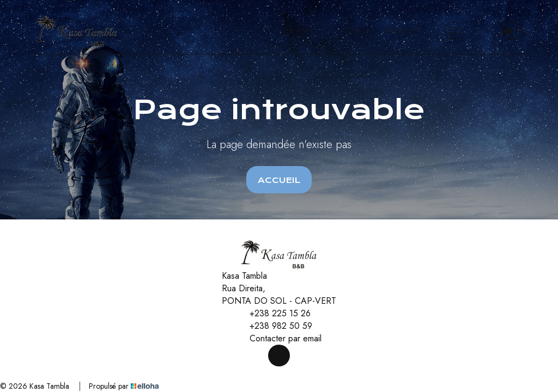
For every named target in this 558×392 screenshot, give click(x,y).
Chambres (303, 30)
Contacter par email (279, 338)
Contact (356, 30)
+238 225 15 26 (274, 313)
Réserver (401, 30)
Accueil (279, 180)
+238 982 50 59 (275, 326)
